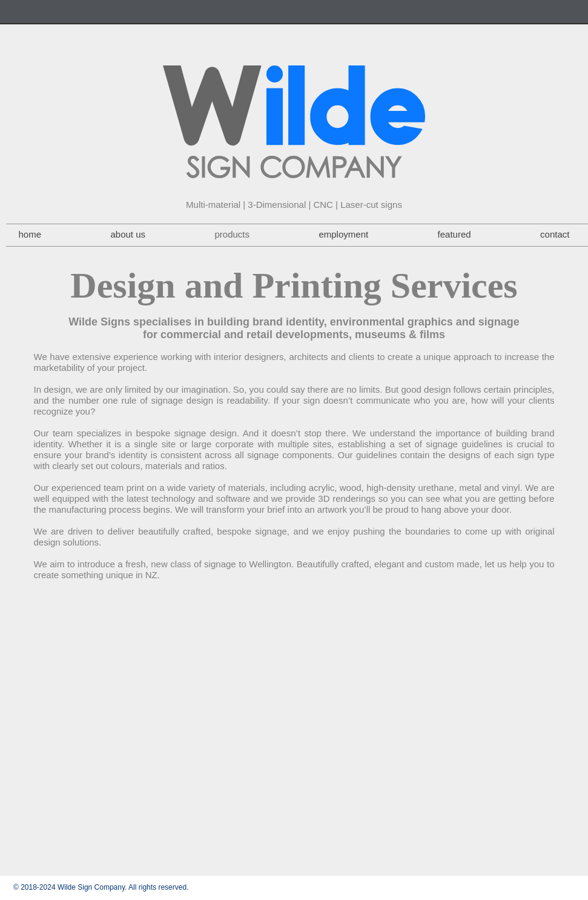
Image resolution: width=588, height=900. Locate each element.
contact (555, 234)
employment (343, 234)
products (232, 234)
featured (454, 234)
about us (128, 234)
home (30, 234)
